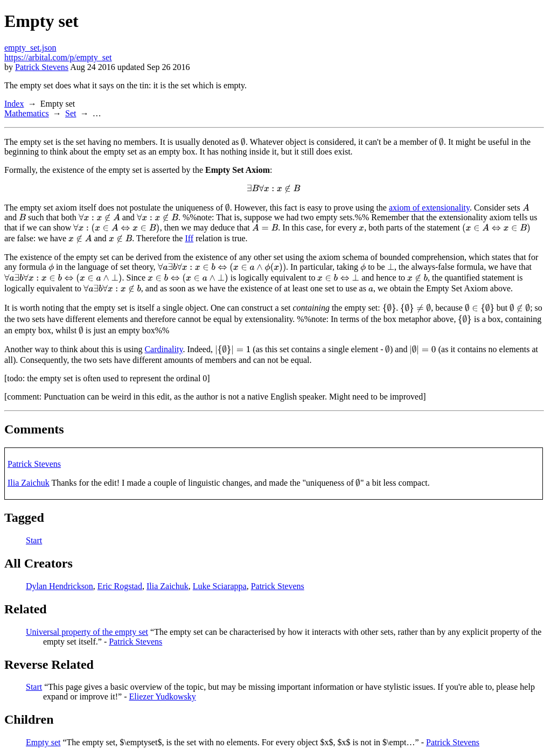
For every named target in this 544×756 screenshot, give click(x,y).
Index (14, 104)
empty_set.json (30, 48)
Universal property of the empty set (87, 632)
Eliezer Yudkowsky (163, 696)
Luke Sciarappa (220, 586)
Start (34, 540)
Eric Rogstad (120, 586)
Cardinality (163, 349)
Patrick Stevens (42, 67)
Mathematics (27, 113)
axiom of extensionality (429, 208)
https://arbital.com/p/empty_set (58, 57)
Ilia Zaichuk (29, 483)
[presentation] (243, 142)
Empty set (43, 742)
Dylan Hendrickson (60, 586)
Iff (189, 238)
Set (71, 113)
